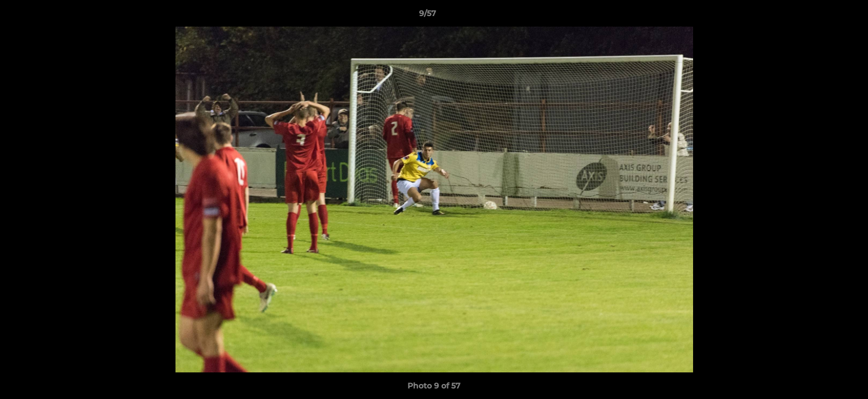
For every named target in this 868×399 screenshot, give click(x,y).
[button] (821, 16)
